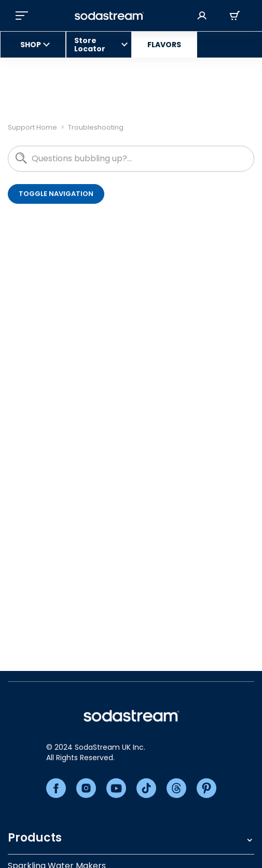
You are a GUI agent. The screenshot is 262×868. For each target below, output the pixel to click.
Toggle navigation (56, 194)
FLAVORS (164, 45)
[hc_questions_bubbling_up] (131, 159)
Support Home (32, 127)
